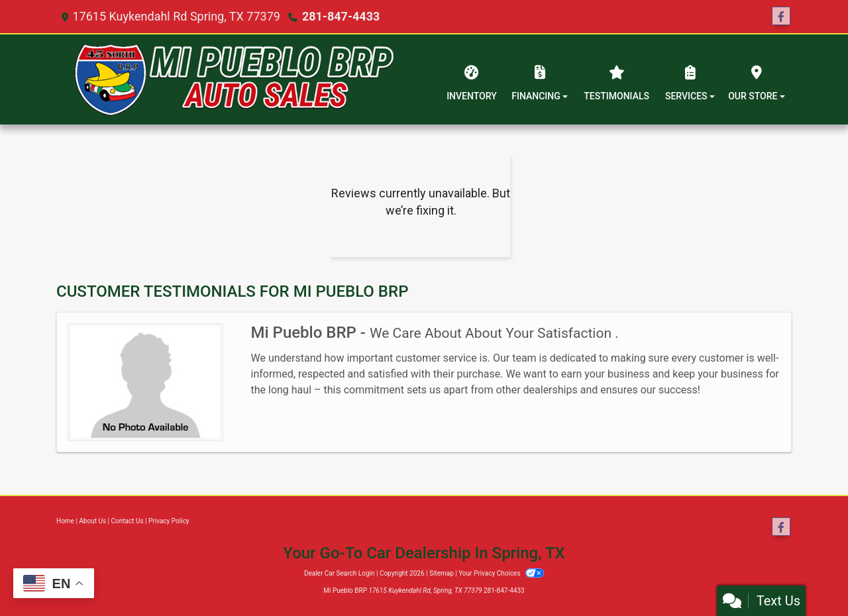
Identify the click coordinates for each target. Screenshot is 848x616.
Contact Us (128, 521)
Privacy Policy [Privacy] (169, 521)
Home (65, 521)
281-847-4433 (341, 16)
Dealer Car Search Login (340, 573)
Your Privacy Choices (501, 573)
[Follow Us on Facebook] (781, 17)
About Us (92, 521)
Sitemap (442, 573)
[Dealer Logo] (234, 79)
